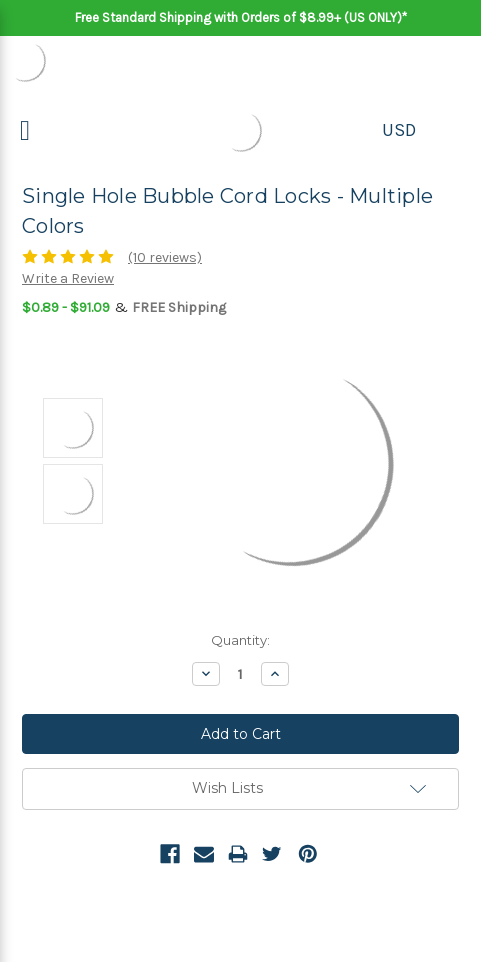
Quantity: (240, 640)
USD (399, 130)
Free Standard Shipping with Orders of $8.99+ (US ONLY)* (241, 17)
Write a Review (68, 278)
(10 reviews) (165, 257)
